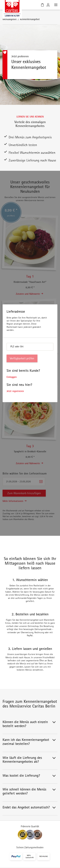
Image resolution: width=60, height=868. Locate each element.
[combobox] (30, 347)
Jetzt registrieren (15, 391)
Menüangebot (10, 19)
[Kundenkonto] (48, 5)
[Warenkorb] (42, 5)
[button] (30, 725)
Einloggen (12, 377)
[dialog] (30, 353)
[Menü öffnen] (56, 5)
